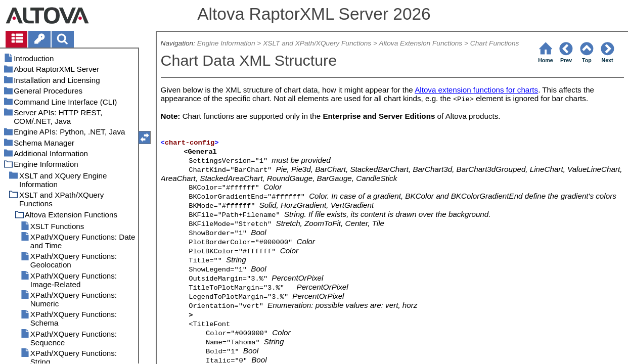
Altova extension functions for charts (476, 90)
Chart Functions (495, 43)
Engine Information (226, 43)
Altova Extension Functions (420, 43)
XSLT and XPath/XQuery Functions (317, 43)
